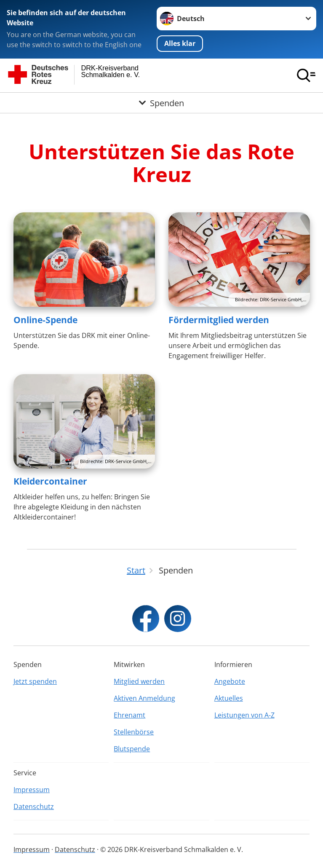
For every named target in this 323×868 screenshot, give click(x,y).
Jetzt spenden (35, 681)
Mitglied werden (139, 681)
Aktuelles (229, 698)
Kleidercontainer (50, 481)
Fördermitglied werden (219, 320)
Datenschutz (34, 806)
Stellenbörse (134, 732)
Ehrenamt (129, 715)
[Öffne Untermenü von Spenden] (161, 103)
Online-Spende (45, 320)
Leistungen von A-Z (244, 715)
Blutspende (132, 749)
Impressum (32, 790)
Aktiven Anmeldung (144, 698)
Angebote (230, 681)
